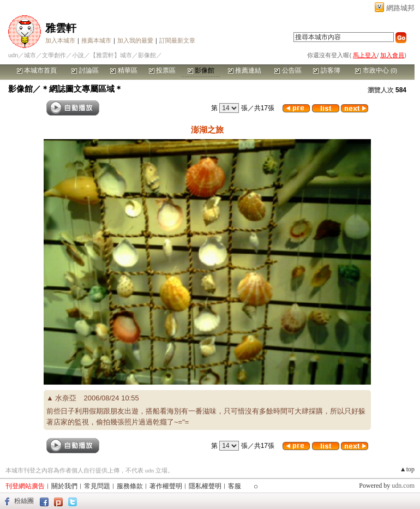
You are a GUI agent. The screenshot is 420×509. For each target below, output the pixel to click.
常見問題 (97, 486)
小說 (78, 55)
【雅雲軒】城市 (111, 55)
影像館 (201, 70)
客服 (235, 486)
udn (13, 55)
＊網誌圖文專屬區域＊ (82, 89)
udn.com (403, 486)
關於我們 (64, 486)
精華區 (124, 70)
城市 (30, 55)
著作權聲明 (166, 486)
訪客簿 (326, 70)
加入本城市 (60, 40)
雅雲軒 (61, 28)
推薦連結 (245, 70)
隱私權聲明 (205, 486)
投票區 (162, 70)
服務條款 (130, 486)
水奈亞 (66, 398)
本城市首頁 (37, 70)
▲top (407, 469)
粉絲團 (24, 501)
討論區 (85, 70)
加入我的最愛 (135, 40)
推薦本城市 (96, 40)
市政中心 (376, 70)
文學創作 (54, 55)
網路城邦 (400, 8)
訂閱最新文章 (177, 40)
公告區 (288, 70)
